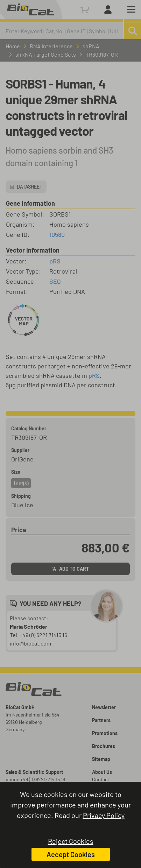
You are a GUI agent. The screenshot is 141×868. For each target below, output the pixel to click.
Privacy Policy (104, 815)
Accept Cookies (71, 854)
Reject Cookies (71, 841)
